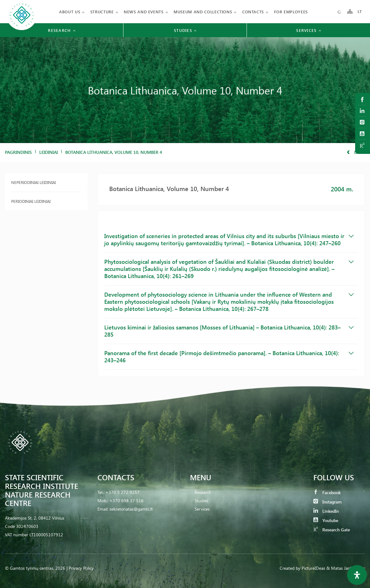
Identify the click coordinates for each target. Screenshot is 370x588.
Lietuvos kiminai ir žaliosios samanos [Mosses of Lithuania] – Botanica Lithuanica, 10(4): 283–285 (229, 331)
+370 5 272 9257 (123, 492)
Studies (201, 501)
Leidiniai (49, 152)
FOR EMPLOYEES (291, 12)
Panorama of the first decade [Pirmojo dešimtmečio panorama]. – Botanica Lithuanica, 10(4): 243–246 (229, 357)
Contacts (253, 12)
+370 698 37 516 (127, 501)
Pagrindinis (18, 152)
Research (203, 492)
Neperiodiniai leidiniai (33, 182)
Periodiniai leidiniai (31, 201)
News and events (144, 12)
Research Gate (332, 530)
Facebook (327, 492)
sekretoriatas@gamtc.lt (131, 509)
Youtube (326, 520)
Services (202, 509)
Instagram (327, 502)
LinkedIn (326, 511)
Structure (102, 12)
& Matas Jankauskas (346, 568)
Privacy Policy (81, 568)
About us (70, 12)
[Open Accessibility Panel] (357, 575)
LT (360, 12)
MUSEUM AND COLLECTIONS (203, 12)
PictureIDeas (313, 568)
